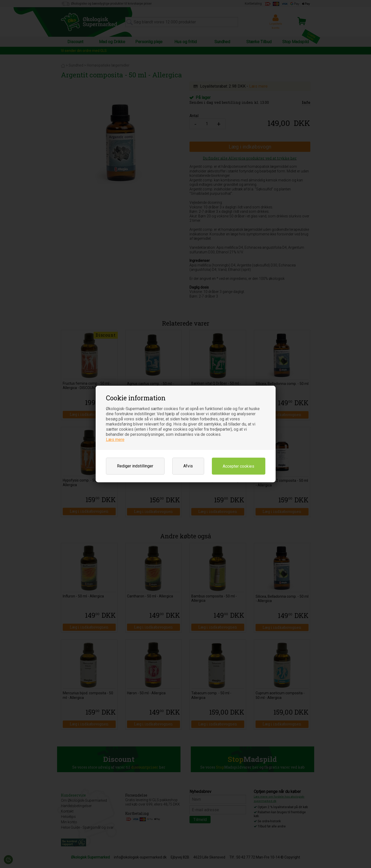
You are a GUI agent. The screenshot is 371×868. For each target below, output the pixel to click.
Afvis (188, 466)
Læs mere (115, 440)
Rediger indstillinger (135, 466)
